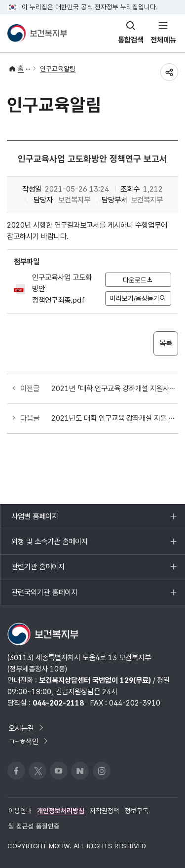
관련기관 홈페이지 (38, 571)
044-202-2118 (58, 703)
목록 (166, 343)
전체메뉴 (163, 40)
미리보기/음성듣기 (138, 298)
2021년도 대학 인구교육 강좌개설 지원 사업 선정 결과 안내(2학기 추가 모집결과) (114, 418)
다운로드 (138, 280)
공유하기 (169, 72)
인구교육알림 (58, 69)
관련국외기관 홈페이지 (44, 596)
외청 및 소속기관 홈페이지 (49, 546)
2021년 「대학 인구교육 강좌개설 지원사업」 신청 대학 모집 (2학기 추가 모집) (114, 388)
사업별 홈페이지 (35, 520)
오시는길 (27, 728)
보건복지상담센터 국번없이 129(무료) (95, 680)
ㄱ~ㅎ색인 (29, 741)
